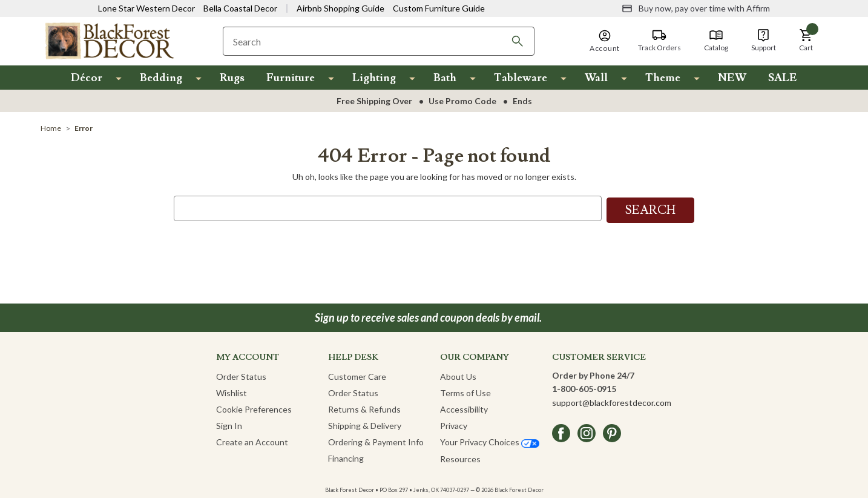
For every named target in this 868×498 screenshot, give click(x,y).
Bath (445, 78)
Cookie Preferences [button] (254, 407)
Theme (663, 78)
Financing (346, 456)
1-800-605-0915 (584, 387)
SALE (783, 78)
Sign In (229, 424)
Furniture (291, 78)
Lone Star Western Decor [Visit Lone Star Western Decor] (146, 8)
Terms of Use (465, 391)
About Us (458, 375)
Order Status (241, 375)
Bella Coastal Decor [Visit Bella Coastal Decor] (240, 8)
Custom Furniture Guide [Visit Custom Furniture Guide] (439, 8)
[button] (806, 41)
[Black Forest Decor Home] (109, 40)
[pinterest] (612, 431)
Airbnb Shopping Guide (340, 8)
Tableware (521, 78)
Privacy (454, 424)
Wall (596, 78)
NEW (732, 78)
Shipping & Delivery (365, 424)
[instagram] (587, 431)
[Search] (518, 41)
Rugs (232, 78)
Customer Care (357, 375)
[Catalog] (716, 41)
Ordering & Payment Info (376, 440)
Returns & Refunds (364, 407)
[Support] (764, 41)
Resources (460, 457)
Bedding (161, 78)
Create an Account (252, 440)
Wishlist (232, 391)
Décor (87, 78)
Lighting (374, 78)
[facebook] (561, 431)
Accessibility (464, 407)
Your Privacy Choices (490, 440)
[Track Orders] (659, 41)
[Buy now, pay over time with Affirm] (696, 8)
